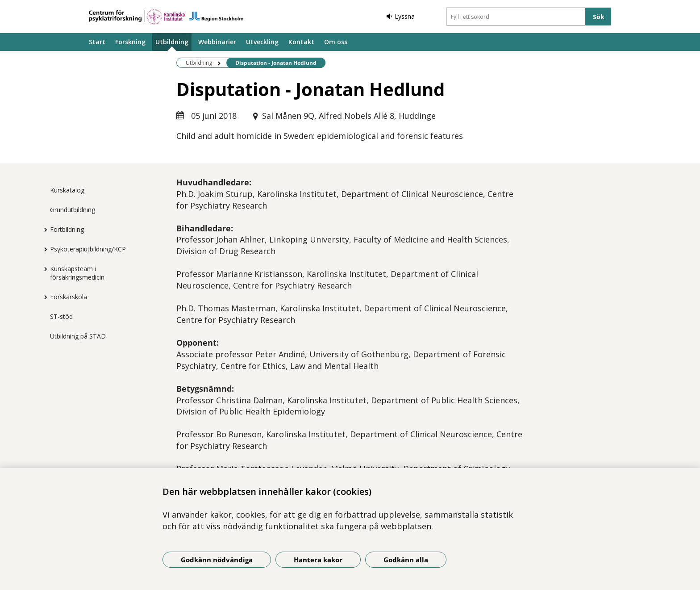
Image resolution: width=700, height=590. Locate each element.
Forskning (130, 42)
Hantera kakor (318, 560)
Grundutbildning (73, 210)
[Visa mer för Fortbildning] (43, 230)
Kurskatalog (67, 190)
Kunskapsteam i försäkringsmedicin (77, 273)
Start (97, 42)
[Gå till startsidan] (166, 17)
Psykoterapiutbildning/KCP (88, 249)
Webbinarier (217, 42)
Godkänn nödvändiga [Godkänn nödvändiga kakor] (217, 560)
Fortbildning (67, 229)
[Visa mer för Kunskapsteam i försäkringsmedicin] (43, 269)
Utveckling (262, 42)
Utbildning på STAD (78, 336)
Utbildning (172, 42)
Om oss (336, 42)
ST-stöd (61, 316)
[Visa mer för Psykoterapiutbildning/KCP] (43, 249)
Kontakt (301, 42)
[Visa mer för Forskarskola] (43, 297)
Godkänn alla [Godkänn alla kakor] (406, 560)
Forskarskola (69, 297)
